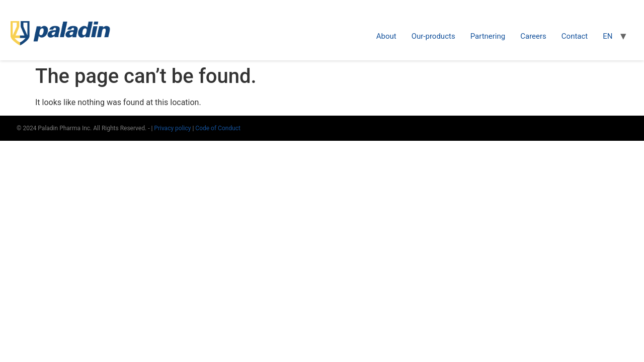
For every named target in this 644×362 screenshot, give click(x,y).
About (386, 36)
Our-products (433, 36)
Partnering (488, 36)
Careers (533, 36)
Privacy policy (173, 128)
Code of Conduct (218, 128)
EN (608, 36)
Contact (575, 36)
